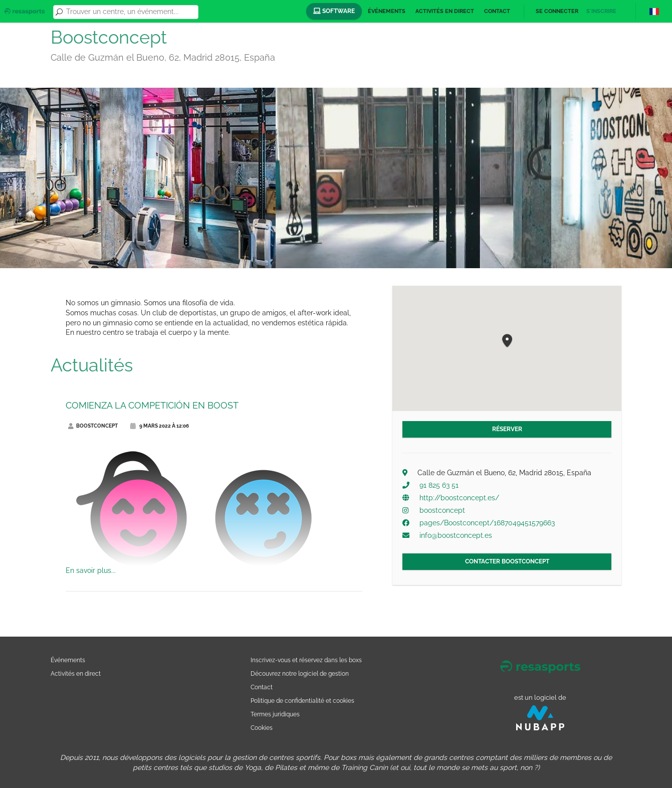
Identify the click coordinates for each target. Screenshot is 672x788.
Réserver (507, 429)
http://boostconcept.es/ (459, 498)
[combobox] (130, 12)
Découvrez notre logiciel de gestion (300, 673)
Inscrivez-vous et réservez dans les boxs (306, 660)
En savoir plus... (91, 570)
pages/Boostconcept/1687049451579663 (487, 523)
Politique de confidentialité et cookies (302, 701)
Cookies (262, 728)
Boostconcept (93, 426)
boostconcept (442, 510)
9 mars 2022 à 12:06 (160, 426)
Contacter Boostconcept (507, 561)
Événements (387, 11)
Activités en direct (445, 11)
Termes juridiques (275, 714)
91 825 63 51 (439, 485)
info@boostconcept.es (456, 535)
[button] (507, 341)
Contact (497, 11)
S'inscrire (601, 11)
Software (334, 11)
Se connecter (557, 11)
